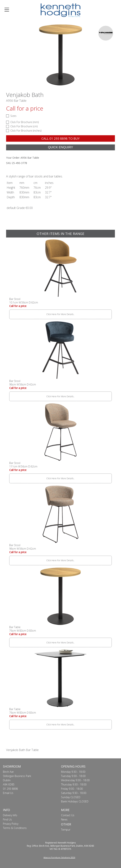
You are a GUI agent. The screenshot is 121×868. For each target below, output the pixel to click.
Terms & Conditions (15, 828)
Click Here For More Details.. (60, 314)
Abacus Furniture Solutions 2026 (59, 857)
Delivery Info (10, 815)
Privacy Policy (11, 824)
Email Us (8, 793)
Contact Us (68, 815)
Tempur (66, 830)
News (64, 819)
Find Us (7, 819)
